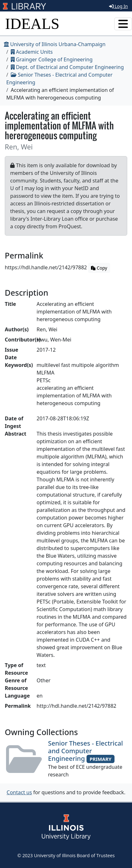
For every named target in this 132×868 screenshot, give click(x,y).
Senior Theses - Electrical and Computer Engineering (85, 751)
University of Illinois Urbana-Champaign (55, 44)
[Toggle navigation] (123, 24)
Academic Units (32, 52)
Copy (99, 268)
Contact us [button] (19, 792)
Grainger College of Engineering (52, 59)
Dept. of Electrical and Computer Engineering (67, 67)
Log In (118, 6)
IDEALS (32, 24)
